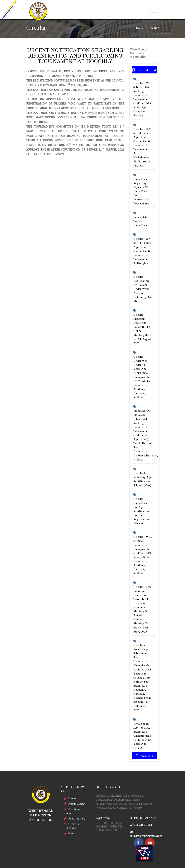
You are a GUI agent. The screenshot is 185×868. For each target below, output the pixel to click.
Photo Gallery (77, 807)
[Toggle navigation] (154, 11)
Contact (73, 822)
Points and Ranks (72, 800)
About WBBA (77, 792)
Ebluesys (122, 865)
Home (140, 28)
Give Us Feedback (71, 815)
